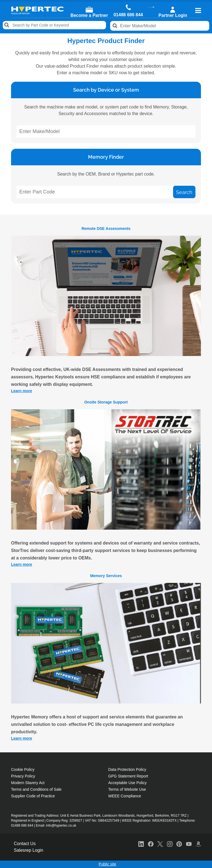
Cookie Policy (23, 769)
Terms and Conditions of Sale (36, 789)
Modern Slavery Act (28, 783)
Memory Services (106, 576)
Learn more (22, 391)
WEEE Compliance (125, 796)
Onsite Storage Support (106, 402)
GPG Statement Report (128, 776)
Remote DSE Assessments (106, 229)
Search (7, 25)
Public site (107, 864)
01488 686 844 (128, 15)
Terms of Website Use (127, 789)
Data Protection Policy (127, 769)
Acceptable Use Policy (127, 783)
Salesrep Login (29, 850)
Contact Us (25, 844)
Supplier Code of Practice (33, 796)
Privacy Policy (23, 776)
